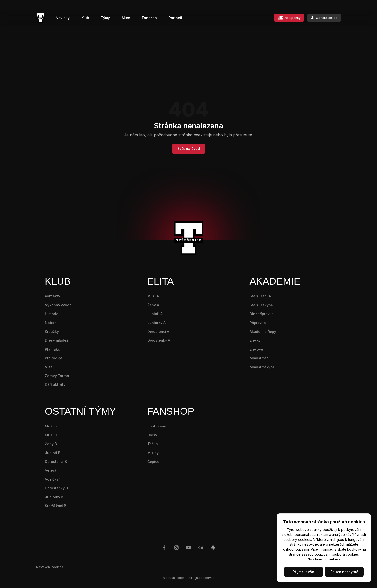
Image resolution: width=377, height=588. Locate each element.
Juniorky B (54, 497)
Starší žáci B (56, 506)
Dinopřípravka (262, 314)
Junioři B (53, 453)
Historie (52, 314)
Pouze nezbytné (344, 572)
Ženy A (153, 305)
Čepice (153, 462)
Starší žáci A (260, 296)
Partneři (175, 18)
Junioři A (155, 314)
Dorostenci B (56, 462)
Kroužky (52, 331)
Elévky (255, 340)
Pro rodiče (54, 358)
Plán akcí (53, 349)
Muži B (51, 426)
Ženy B (51, 444)
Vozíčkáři (53, 479)
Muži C (51, 435)
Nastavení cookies (324, 559)
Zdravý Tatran (57, 376)
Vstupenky (289, 18)
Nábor (50, 323)
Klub (85, 18)
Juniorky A (156, 323)
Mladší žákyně (262, 367)
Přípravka (258, 323)
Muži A (153, 296)
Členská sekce (324, 18)
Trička (153, 444)
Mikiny (153, 453)
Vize (49, 367)
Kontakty (53, 296)
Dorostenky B (56, 488)
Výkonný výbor (58, 305)
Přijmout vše (303, 572)
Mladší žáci (259, 358)
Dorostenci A (158, 331)
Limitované (157, 426)
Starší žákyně (261, 305)
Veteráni (52, 470)
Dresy (152, 435)
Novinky (63, 18)
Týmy (105, 18)
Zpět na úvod (189, 149)
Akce (126, 18)
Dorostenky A (159, 340)
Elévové (256, 349)
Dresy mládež (57, 340)
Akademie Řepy (263, 331)
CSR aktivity (55, 385)
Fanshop (149, 18)
